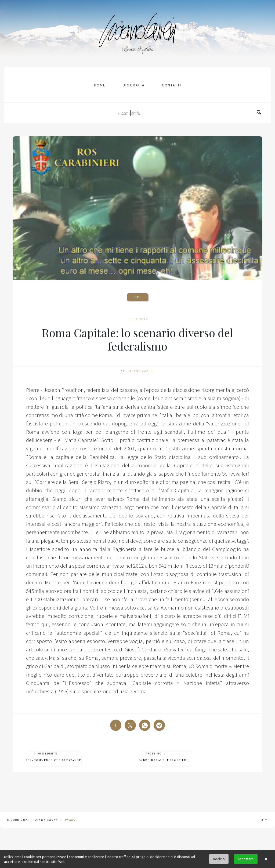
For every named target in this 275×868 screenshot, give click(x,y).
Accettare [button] (246, 859)
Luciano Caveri (140, 371)
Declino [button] (219, 859)
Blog (137, 297)
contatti (172, 85)
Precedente (54, 757)
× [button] (266, 859)
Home (100, 85)
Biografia (134, 85)
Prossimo (165, 757)
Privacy (70, 820)
